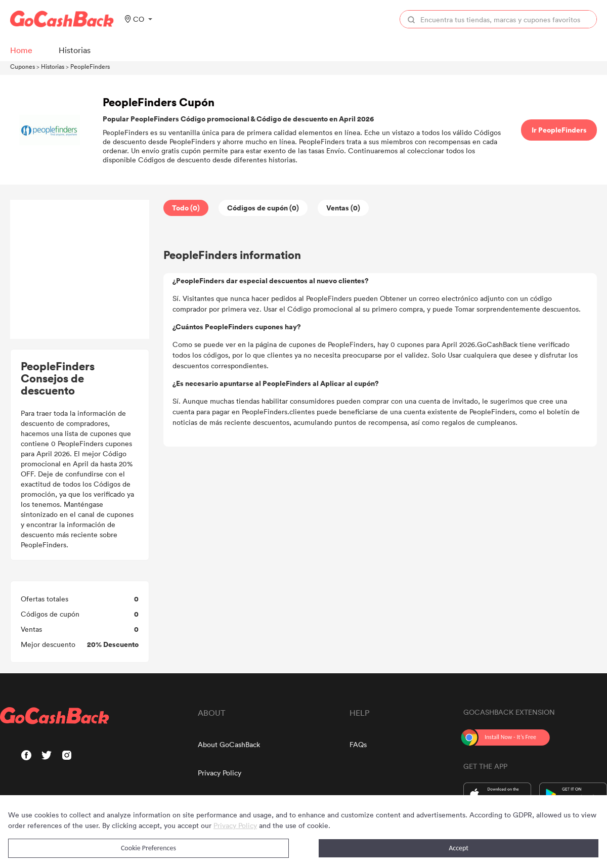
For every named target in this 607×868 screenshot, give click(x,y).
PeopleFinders (90, 66)
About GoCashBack (229, 744)
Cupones (23, 66)
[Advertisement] (80, 270)
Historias (53, 66)
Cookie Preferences (148, 848)
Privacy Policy (220, 773)
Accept (459, 848)
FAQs (358, 744)
